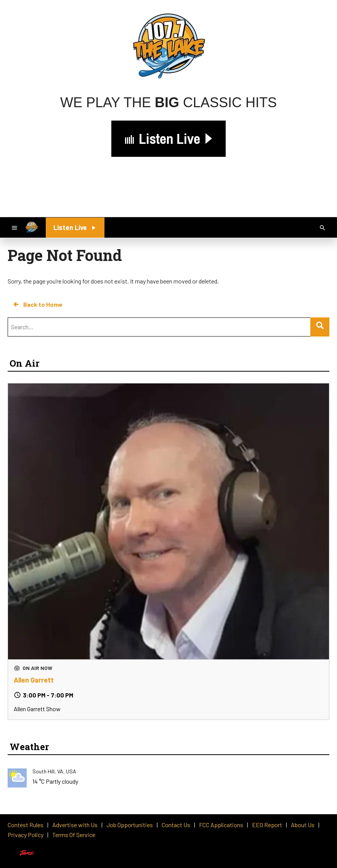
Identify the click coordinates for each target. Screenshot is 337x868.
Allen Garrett (34, 680)
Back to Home (37, 304)
